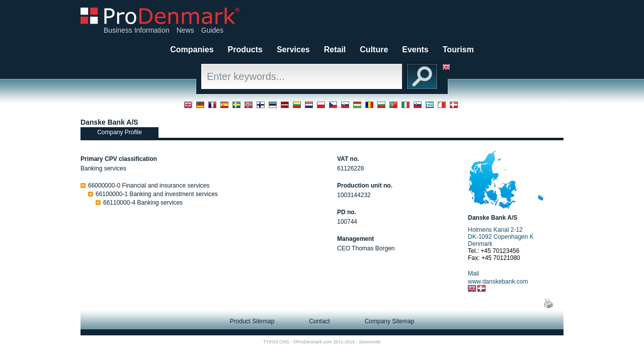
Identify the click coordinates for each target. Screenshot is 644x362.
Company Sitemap (390, 321)
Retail (335, 50)
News (185, 30)
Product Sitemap (252, 321)
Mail (473, 274)
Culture (374, 50)
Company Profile (119, 132)
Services (293, 50)
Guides (212, 30)
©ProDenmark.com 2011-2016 (324, 342)
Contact (319, 321)
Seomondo (370, 342)
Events (415, 50)
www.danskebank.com (498, 282)
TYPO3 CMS (276, 342)
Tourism (458, 50)
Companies (192, 50)
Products (245, 50)
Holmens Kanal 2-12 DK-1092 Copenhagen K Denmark (501, 237)
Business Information (137, 30)
